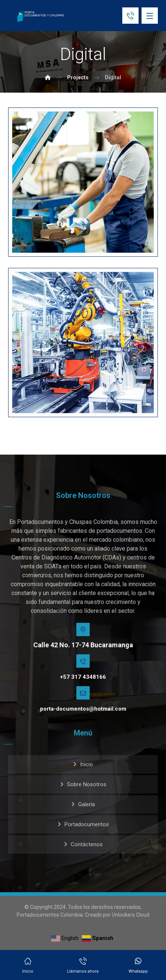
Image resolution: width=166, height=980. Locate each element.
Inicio (87, 764)
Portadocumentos (87, 824)
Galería (87, 804)
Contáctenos (87, 844)
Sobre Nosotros (87, 784)
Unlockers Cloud (131, 915)
